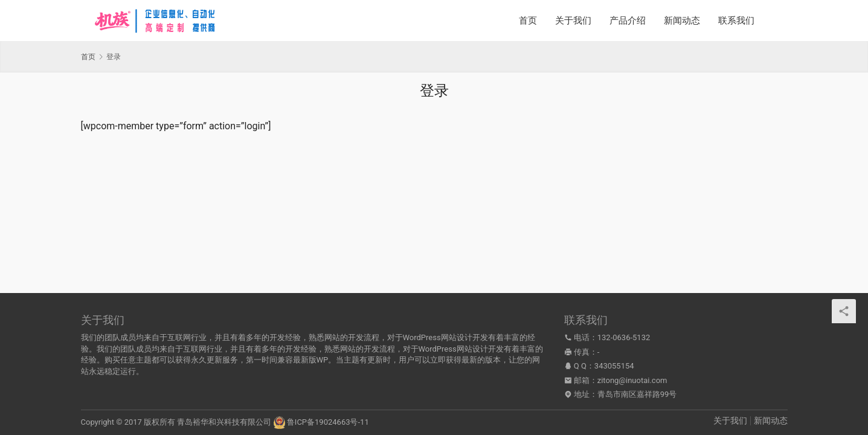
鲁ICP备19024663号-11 (328, 422)
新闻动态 (682, 21)
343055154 (614, 366)
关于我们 (573, 21)
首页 (528, 21)
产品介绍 (628, 21)
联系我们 (736, 21)
